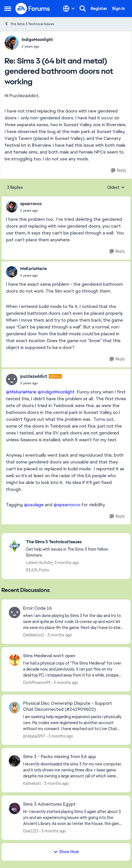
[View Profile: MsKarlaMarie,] (12, 272)
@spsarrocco (67, 505)
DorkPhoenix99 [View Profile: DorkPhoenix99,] (37, 683)
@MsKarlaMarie (21, 392)
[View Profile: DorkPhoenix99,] (15, 660)
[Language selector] (69, 9)
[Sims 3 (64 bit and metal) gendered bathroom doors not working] (37, 46)
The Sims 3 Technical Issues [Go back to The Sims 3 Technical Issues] (29, 24)
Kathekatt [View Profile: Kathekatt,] (32, 783)
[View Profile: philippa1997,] (15, 708)
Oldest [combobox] (116, 188)
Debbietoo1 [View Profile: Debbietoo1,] (34, 635)
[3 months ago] (59, 635)
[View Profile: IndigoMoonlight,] (12, 43)
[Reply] (119, 170)
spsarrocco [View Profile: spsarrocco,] (31, 204)
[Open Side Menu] (8, 9)
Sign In (118, 9)
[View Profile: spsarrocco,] (12, 207)
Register (99, 9)
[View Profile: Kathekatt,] (15, 761)
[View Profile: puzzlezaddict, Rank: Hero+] (12, 379)
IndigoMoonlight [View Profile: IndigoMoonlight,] (37, 40)
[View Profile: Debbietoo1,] (15, 612)
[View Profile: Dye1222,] (15, 808)
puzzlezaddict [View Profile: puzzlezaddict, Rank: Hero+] (34, 376)
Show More (66, 852)
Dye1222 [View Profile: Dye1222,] (31, 831)
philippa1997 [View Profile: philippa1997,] (34, 736)
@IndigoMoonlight (56, 392)
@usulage (34, 505)
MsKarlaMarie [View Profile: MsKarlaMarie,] (33, 269)
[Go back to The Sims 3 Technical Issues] (75, 542)
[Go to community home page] (33, 9)
